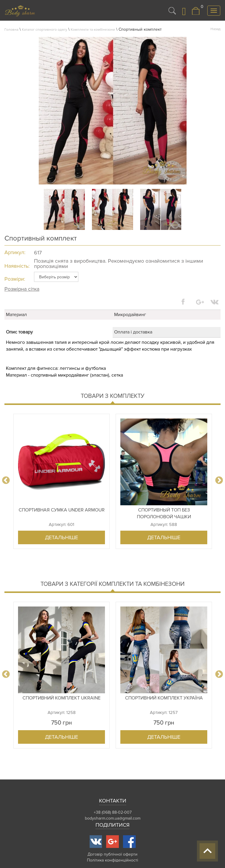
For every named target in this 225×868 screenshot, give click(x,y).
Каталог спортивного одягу (44, 30)
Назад (216, 29)
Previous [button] (6, 480)
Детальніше (61, 537)
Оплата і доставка (133, 332)
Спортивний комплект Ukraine (61, 698)
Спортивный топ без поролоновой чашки (164, 513)
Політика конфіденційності (112, 860)
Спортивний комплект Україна (164, 698)
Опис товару (19, 332)
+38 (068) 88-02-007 (113, 812)
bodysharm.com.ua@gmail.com (113, 818)
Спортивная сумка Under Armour (62, 510)
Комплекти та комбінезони (93, 30)
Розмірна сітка (22, 289)
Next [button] (219, 480)
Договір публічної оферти (112, 854)
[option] (61, 481)
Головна (11, 30)
